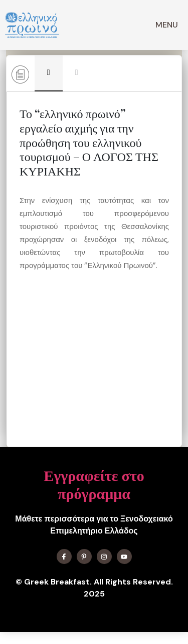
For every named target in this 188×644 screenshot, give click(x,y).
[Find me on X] (84, 556)
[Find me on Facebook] (64, 556)
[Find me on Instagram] (104, 556)
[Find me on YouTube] (124, 556)
